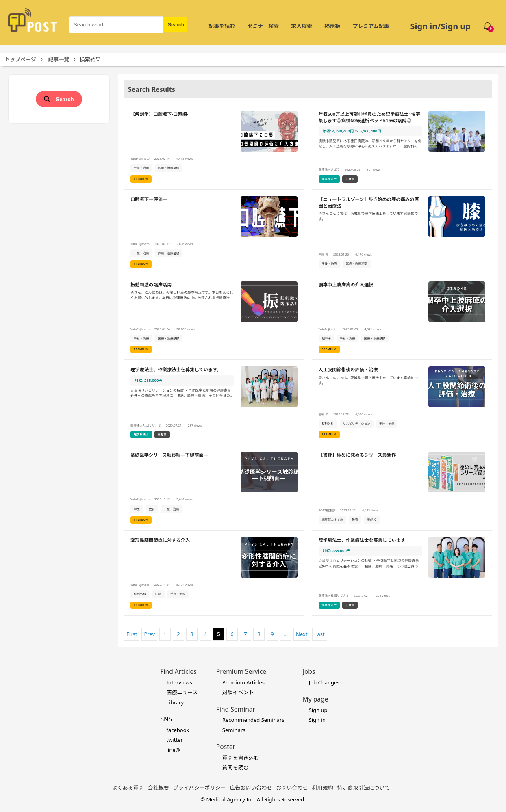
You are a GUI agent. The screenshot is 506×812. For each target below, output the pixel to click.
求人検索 (302, 26)
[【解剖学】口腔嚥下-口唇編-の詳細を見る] (214, 147)
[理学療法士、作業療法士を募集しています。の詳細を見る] (214, 403)
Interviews (179, 682)
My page (316, 699)
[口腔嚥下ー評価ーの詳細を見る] (214, 232)
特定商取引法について (364, 788)
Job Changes (324, 682)
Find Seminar (236, 709)
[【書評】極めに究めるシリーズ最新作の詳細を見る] (402, 488)
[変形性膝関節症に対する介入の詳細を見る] (214, 573)
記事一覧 (59, 59)
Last (320, 634)
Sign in (317, 720)
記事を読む (222, 26)
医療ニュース (182, 692)
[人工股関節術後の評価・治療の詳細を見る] (402, 403)
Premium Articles (243, 682)
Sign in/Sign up (440, 26)
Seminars (234, 730)
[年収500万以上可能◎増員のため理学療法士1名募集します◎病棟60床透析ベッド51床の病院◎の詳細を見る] (402, 147)
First (132, 634)
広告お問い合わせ (251, 788)
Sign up (318, 710)
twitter (174, 740)
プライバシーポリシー (200, 788)
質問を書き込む (241, 758)
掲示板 (332, 26)
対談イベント (238, 692)
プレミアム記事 (371, 26)
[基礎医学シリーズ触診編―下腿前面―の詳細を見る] (214, 488)
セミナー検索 (263, 26)
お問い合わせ (292, 788)
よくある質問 (128, 788)
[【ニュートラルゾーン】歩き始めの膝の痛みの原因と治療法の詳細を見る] (402, 232)
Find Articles (178, 671)
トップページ (20, 59)
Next (302, 634)
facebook (178, 730)
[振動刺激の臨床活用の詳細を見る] (214, 318)
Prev (149, 634)
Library (175, 702)
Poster (226, 747)
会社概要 (159, 788)
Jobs (309, 671)
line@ (173, 750)
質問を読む (236, 767)
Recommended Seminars (253, 720)
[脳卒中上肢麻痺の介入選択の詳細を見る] (402, 318)
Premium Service (241, 671)
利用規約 (323, 788)
